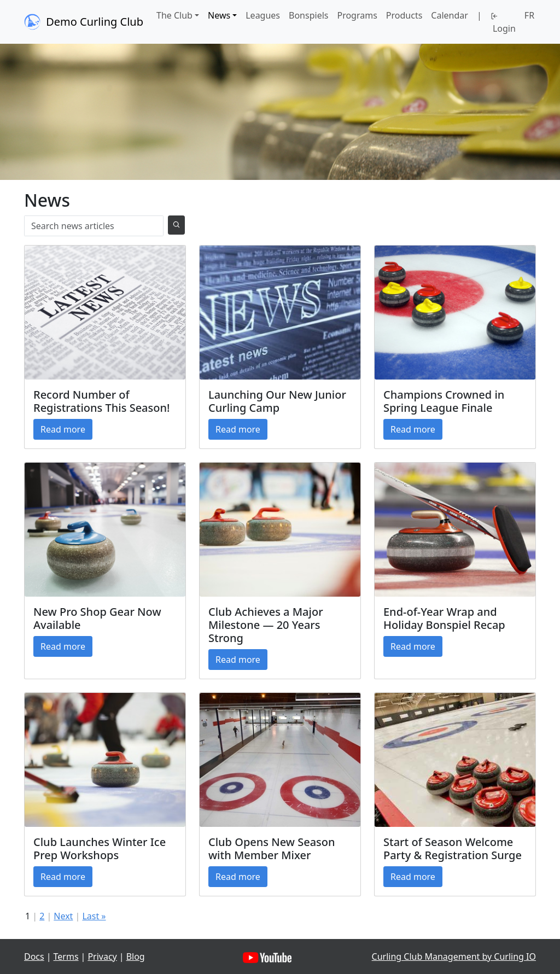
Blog (136, 956)
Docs (34, 956)
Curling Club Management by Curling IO (454, 956)
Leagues (263, 15)
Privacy (102, 956)
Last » (94, 916)
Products (404, 15)
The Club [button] (174, 15)
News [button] (219, 15)
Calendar (450, 15)
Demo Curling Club (84, 22)
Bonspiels (308, 15)
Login (503, 24)
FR (529, 15)
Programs (357, 15)
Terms (66, 956)
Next (63, 916)
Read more (63, 429)
